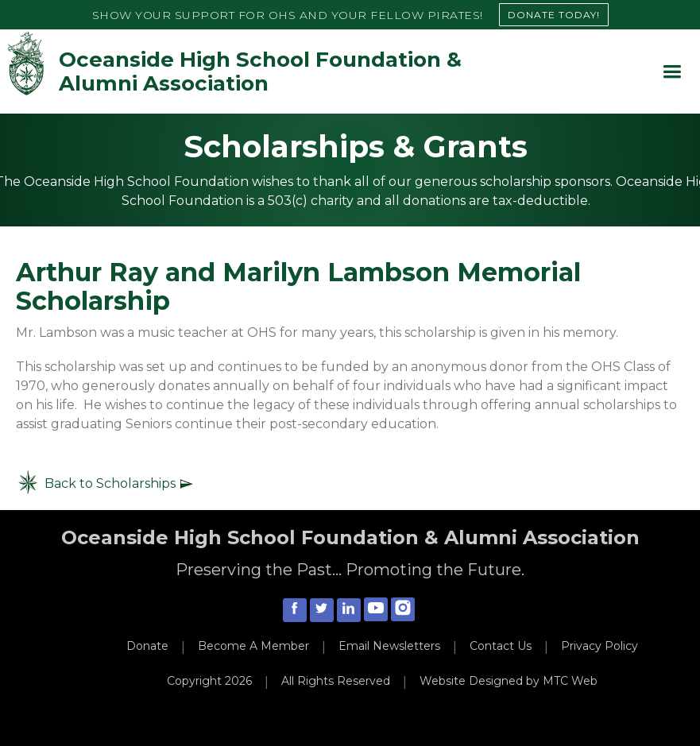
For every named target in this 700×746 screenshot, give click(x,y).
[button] (672, 72)
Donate (147, 646)
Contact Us (501, 646)
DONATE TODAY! (554, 15)
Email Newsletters (389, 646)
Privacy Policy (599, 646)
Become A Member (253, 646)
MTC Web (570, 681)
